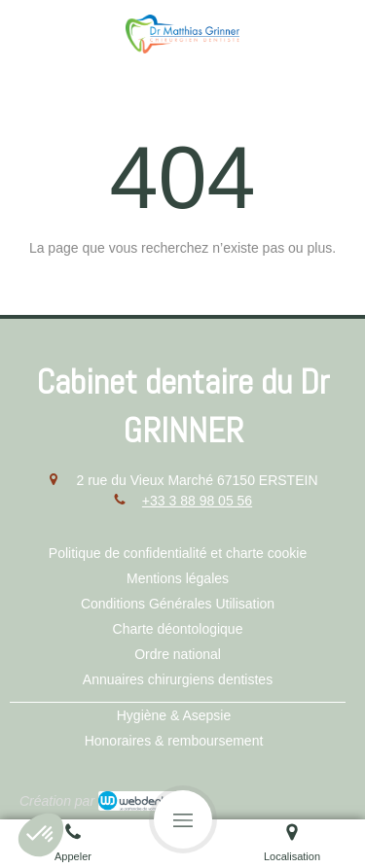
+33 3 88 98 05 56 (197, 501)
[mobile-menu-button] (183, 819)
